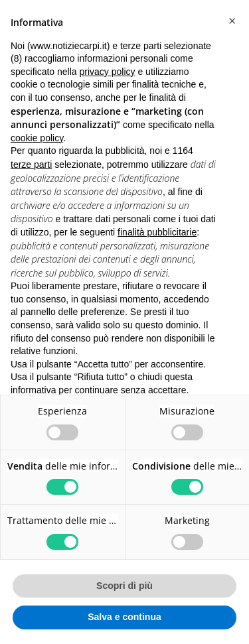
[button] (232, 21)
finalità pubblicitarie (157, 232)
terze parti (31, 164)
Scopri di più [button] (124, 586)
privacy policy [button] (108, 72)
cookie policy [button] (37, 138)
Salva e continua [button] (124, 617)
